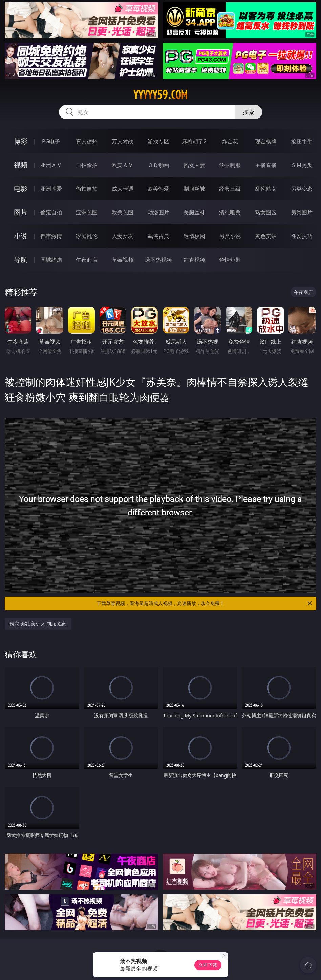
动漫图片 (158, 212)
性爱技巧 (302, 236)
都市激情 (51, 236)
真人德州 (87, 141)
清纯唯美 (230, 212)
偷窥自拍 (51, 212)
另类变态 (302, 189)
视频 (21, 165)
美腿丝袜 (194, 212)
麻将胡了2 (194, 141)
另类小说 (230, 236)
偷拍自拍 (87, 189)
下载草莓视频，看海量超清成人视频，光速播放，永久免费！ (205, 603)
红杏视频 (194, 260)
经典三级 (230, 189)
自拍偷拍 (87, 165)
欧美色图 (123, 212)
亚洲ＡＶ (51, 165)
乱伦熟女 (266, 189)
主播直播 (266, 165)
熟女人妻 (194, 165)
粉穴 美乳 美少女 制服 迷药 (38, 624)
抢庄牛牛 (302, 141)
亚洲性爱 (51, 189)
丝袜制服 (230, 165)
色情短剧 (230, 260)
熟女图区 (266, 212)
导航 (21, 260)
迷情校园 (194, 236)
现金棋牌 (266, 141)
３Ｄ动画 (158, 165)
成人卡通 (123, 189)
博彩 (21, 141)
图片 (21, 212)
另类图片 (302, 212)
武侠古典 (158, 236)
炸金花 (230, 141)
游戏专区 (158, 141)
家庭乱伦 (87, 236)
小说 (21, 236)
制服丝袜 (194, 189)
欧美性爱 (158, 189)
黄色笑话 (266, 236)
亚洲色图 (87, 212)
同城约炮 (51, 260)
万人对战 (123, 141)
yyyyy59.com (160, 95)
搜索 (249, 112)
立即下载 (208, 965)
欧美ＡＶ (123, 165)
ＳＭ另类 (302, 165)
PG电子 (51, 141)
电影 (21, 188)
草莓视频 (123, 260)
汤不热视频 (158, 260)
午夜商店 (87, 260)
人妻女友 (123, 236)
